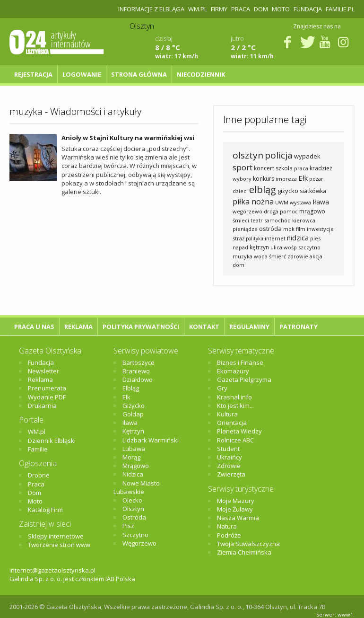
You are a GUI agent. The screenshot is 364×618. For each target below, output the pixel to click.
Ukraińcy (230, 457)
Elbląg (131, 388)
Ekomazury (233, 371)
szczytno (309, 247)
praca (301, 168)
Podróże (229, 535)
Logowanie (82, 74)
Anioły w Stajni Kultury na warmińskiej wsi (128, 138)
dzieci (240, 191)
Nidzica (133, 474)
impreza (286, 179)
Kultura (227, 414)
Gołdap (133, 414)
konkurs (264, 179)
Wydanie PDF (47, 397)
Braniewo (136, 371)
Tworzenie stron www (59, 545)
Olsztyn (133, 509)
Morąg (131, 457)
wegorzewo (247, 211)
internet (275, 238)
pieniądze (245, 229)
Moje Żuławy (235, 509)
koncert (264, 168)
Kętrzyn (133, 431)
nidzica (298, 238)
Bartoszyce (139, 362)
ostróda (270, 229)
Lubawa (134, 449)
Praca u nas (34, 327)
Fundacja (308, 9)
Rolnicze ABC (235, 440)
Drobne (39, 475)
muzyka (243, 256)
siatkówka (313, 191)
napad (240, 247)
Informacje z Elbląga (151, 9)
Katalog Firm (45, 510)
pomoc (289, 211)
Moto (281, 9)
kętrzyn (259, 247)
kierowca (304, 220)
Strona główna (139, 74)
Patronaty (299, 327)
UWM (282, 202)
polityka (255, 238)
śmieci (241, 220)
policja (279, 155)
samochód (277, 220)
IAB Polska (120, 579)
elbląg (263, 190)
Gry (222, 388)
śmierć (277, 256)
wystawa (300, 202)
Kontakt (204, 327)
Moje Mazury (236, 501)
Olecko (132, 500)
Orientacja (232, 423)
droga (271, 211)
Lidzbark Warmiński (151, 440)
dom (238, 265)
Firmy (219, 9)
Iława (321, 202)
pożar (316, 179)
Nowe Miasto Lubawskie (137, 487)
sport (243, 167)
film (301, 229)
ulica (276, 247)
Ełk (303, 178)
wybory (242, 179)
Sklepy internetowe (56, 536)
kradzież (321, 168)
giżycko (288, 191)
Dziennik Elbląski (52, 441)
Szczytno (135, 535)
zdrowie (298, 256)
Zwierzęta (231, 474)
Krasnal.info (234, 397)
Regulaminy (249, 327)
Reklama (78, 327)
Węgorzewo (139, 543)
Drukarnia (42, 406)
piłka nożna (253, 202)
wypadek (307, 156)
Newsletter (43, 371)
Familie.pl (340, 9)
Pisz (128, 526)
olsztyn (248, 155)
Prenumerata (47, 388)
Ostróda (134, 517)
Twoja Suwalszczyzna (248, 544)
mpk (289, 229)
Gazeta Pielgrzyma (244, 380)
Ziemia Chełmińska (244, 552)
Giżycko (134, 406)
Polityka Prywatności (141, 327)
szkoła (284, 168)
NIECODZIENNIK (201, 74)
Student (228, 449)
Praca (241, 9)
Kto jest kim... (235, 406)
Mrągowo (136, 466)
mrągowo (312, 211)
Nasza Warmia (238, 518)
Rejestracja (33, 74)
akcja (316, 256)
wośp (290, 247)
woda (261, 256)
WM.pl (198, 9)
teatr (257, 220)
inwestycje (320, 229)
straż (238, 238)
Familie (38, 449)
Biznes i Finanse (240, 362)
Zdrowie (229, 466)
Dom (261, 9)
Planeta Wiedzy (239, 431)
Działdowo (138, 380)
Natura (227, 526)
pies (315, 238)
